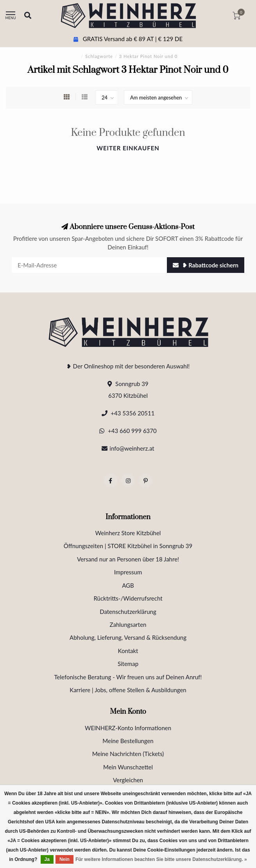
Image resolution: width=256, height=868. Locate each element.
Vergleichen (128, 780)
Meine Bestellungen (128, 741)
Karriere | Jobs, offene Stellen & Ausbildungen (128, 690)
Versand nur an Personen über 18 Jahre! (128, 559)
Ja (47, 859)
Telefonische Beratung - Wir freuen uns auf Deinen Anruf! (128, 677)
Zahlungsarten (128, 624)
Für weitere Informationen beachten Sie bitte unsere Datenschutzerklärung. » (161, 859)
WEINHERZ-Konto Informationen (128, 728)
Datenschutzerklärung (128, 612)
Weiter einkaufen (128, 148)
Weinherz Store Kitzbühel (128, 533)
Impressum (128, 572)
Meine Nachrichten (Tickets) (128, 754)
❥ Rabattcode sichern (206, 265)
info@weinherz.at (132, 448)
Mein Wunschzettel (128, 767)
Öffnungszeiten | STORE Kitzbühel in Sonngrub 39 (128, 546)
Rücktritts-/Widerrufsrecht (128, 598)
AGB (128, 585)
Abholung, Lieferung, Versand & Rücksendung (128, 637)
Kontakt (128, 651)
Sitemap (128, 664)
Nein (64, 859)
